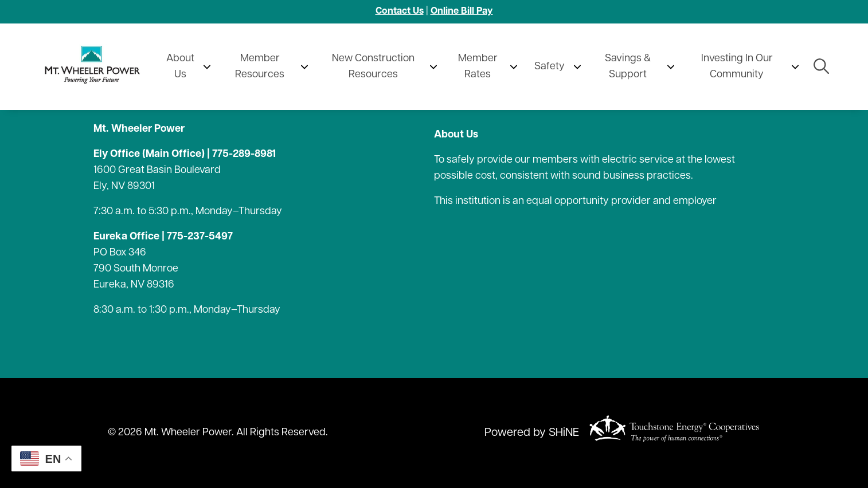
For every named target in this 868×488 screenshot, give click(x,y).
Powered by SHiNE (532, 433)
